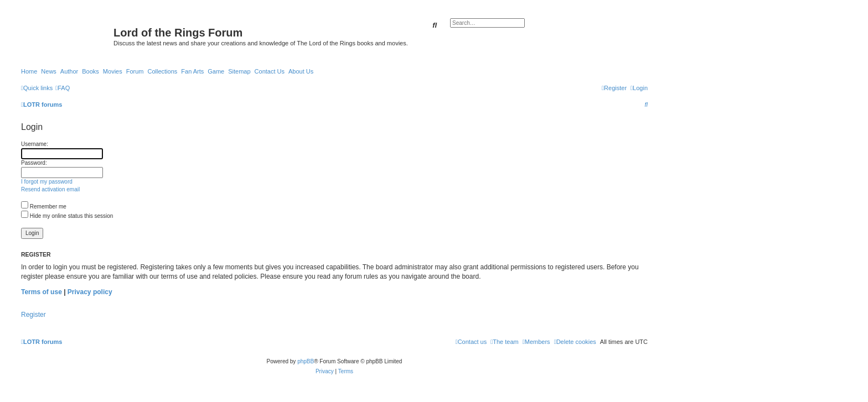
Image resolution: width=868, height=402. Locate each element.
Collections (162, 71)
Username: (35, 144)
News (49, 71)
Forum (135, 71)
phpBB (306, 361)
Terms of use (42, 292)
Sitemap (239, 71)
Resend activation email (50, 189)
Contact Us (270, 71)
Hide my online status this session (67, 216)
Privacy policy (90, 292)
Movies (113, 71)
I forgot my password (47, 182)
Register (33, 315)
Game (216, 71)
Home (29, 71)
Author (69, 71)
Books (91, 71)
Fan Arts (192, 71)
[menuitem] (63, 88)
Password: (34, 163)
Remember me (44, 207)
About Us (301, 71)
